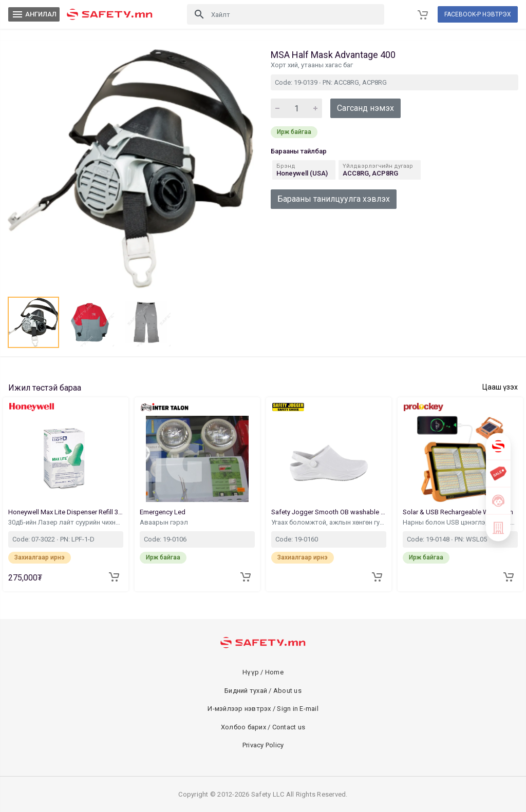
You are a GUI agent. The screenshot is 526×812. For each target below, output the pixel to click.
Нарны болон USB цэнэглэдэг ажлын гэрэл (460, 522)
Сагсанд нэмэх (365, 108)
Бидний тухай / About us (263, 691)
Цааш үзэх (500, 387)
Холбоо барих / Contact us (263, 727)
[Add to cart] (114, 577)
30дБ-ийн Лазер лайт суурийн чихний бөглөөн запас (66, 522)
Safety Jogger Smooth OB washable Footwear (329, 512)
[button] (33, 322)
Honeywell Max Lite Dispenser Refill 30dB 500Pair (66, 512)
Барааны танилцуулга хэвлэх (334, 199)
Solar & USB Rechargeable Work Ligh (459, 512)
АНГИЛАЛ (34, 14)
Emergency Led (163, 512)
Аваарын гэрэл (165, 522)
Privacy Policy (263, 745)
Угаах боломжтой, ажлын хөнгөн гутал (329, 522)
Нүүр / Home (263, 672)
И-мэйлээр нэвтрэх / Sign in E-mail (263, 709)
